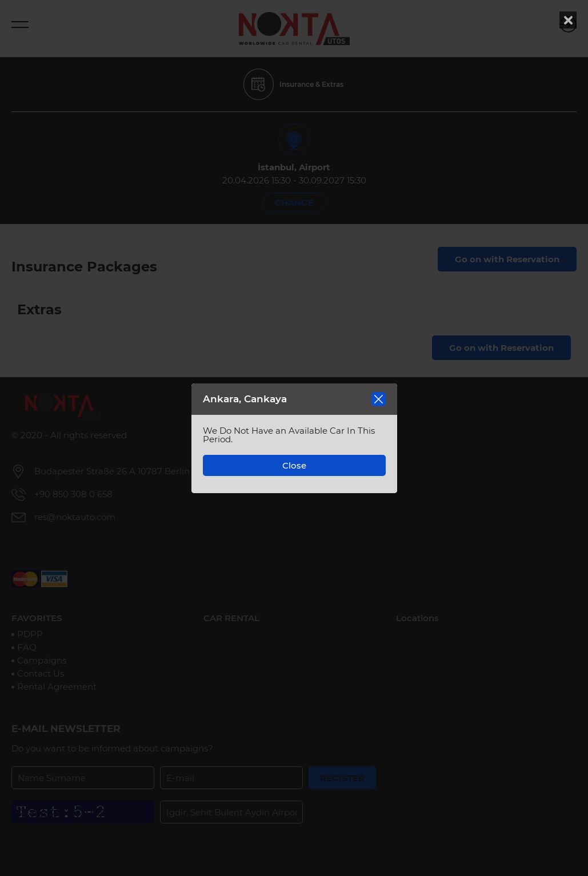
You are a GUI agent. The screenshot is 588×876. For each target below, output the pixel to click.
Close (294, 465)
